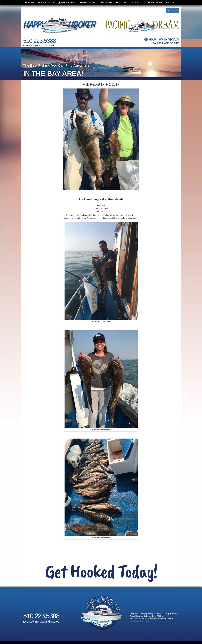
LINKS (170, 3)
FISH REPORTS (67, 3)
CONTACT (138, 3)
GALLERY (122, 3)
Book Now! (172, 11)
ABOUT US (106, 3)
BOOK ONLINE (46, 3)
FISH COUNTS (88, 3)
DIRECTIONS (155, 3)
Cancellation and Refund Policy (140, 621)
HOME (30, 3)
